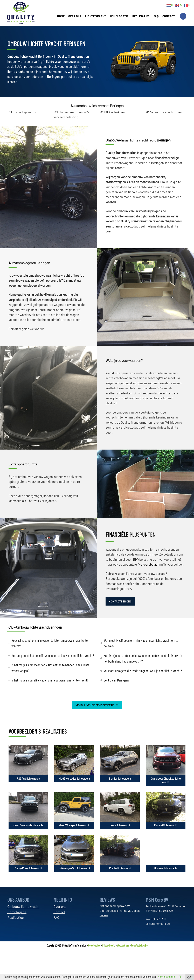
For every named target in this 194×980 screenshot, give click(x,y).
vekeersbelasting (151, 564)
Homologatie (17, 912)
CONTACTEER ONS (120, 601)
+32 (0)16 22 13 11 (156, 919)
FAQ (56, 917)
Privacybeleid (109, 945)
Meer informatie (166, 977)
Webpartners (123, 945)
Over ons (60, 906)
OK (180, 977)
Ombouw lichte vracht (23, 906)
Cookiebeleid (94, 945)
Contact (59, 912)
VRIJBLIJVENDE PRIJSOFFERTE (97, 705)
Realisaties (16, 917)
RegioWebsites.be (139, 945)
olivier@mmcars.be (158, 924)
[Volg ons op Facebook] (183, 16)
